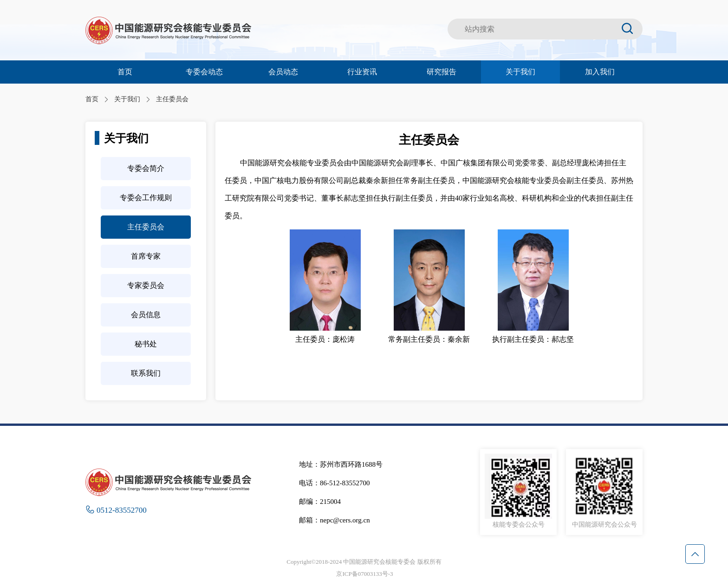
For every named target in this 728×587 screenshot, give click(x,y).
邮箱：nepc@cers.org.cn (335, 520)
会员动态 (283, 72)
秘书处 (146, 344)
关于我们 (520, 72)
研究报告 (442, 72)
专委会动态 (204, 72)
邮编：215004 (320, 502)
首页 (125, 72)
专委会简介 (146, 168)
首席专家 (146, 256)
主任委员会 (146, 227)
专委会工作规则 (146, 198)
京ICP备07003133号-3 (364, 574)
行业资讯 (362, 72)
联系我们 (146, 373)
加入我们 (600, 72)
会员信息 (146, 315)
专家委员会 (146, 285)
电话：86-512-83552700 (335, 483)
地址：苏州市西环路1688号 (341, 464)
